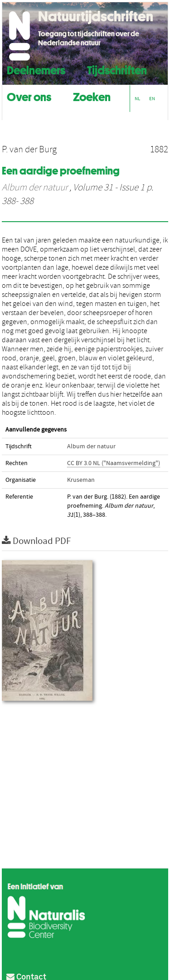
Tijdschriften (117, 69)
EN (152, 99)
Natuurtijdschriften (96, 16)
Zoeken (92, 96)
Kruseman (81, 480)
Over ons (29, 96)
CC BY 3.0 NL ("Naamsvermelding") (114, 463)
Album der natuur (35, 188)
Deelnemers (36, 69)
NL (137, 99)
